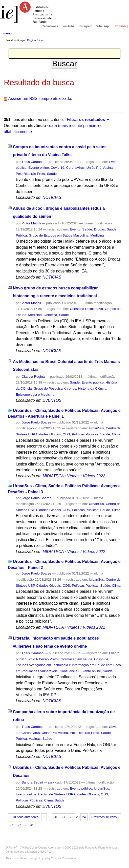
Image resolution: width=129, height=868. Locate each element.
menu (7, 33)
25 (11, 825)
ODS (66, 434)
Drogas (99, 229)
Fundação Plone (95, 848)
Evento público (93, 382)
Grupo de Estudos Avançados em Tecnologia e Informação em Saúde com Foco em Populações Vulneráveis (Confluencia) (68, 665)
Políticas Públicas (85, 434)
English (120, 26)
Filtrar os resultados (86, 120)
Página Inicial (35, 40)
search (120, 33)
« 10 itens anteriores (24, 817)
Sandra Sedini (32, 782)
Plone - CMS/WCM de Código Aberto (32, 848)
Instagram (85, 26)
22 (72, 817)
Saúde (52, 174)
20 (55, 817)
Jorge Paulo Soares (36, 422)
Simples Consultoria (63, 858)
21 (63, 817)
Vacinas (35, 739)
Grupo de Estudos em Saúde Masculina (59, 235)
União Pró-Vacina (100, 168)
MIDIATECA (53, 476)
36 (32, 825)
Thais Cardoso (33, 162)
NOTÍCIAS (52, 197)
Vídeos (73, 476)
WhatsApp (103, 26)
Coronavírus (75, 168)
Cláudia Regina (33, 377)
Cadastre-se (50, 26)
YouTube (69, 26)
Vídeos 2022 (94, 476)
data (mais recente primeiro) (74, 126)
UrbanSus (96, 428)
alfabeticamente (18, 132)
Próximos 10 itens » (105, 817)
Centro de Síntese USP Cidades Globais (69, 794)
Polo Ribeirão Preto (30, 174)
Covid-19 (58, 168)
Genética (50, 315)
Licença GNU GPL (39, 852)
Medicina (97, 235)
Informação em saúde (76, 659)
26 (19, 825)
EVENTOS (52, 400)
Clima (116, 434)
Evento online (39, 168)
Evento (75, 229)
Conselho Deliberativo (86, 309)
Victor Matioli (31, 223)
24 (84, 817)
